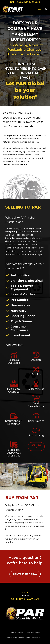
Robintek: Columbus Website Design (30, 638)
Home (25, 592)
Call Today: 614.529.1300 (25, 599)
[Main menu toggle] (39, 9)
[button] (46, 9)
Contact (25, 596)
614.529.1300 (32, 2)
